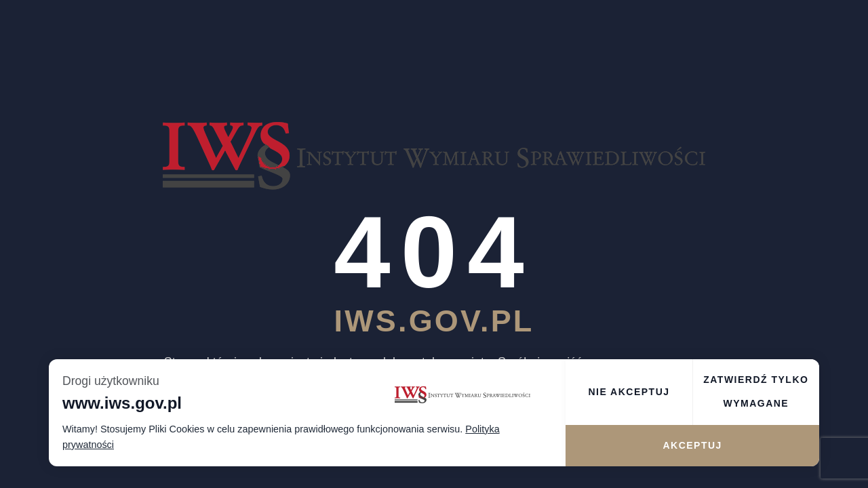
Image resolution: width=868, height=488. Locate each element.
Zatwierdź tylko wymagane (756, 391)
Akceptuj (692, 445)
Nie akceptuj (629, 392)
